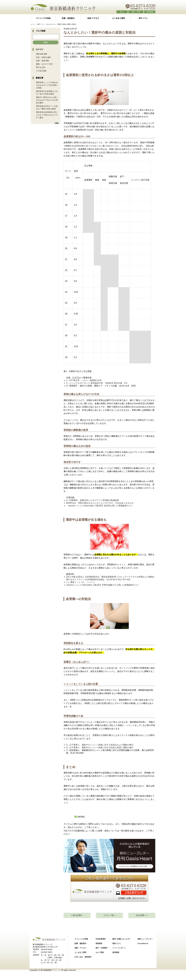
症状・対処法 (41, 57)
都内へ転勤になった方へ (122, 939)
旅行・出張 (136, 12)
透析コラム (143, 18)
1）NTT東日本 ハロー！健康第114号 (84, 380)
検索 (46, 42)
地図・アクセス (93, 18)
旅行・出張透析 (101, 948)
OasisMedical (143, 943)
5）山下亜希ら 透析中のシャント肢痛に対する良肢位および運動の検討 (100, 745)
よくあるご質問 (118, 18)
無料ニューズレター (145, 939)
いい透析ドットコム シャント (81, 582)
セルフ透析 (100, 952)
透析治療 (40, 54)
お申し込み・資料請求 (83, 957)
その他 (39, 71)
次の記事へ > (142, 915)
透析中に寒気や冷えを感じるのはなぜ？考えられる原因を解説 (47, 100)
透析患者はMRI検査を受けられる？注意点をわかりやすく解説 (47, 115)
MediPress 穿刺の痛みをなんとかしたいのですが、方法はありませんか (100, 503)
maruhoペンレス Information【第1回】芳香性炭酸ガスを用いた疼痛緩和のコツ (103, 585)
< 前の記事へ (77, 915)
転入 (122, 12)
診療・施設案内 (68, 18)
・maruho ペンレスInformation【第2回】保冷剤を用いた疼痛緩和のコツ (99, 506)
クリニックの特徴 (43, 18)
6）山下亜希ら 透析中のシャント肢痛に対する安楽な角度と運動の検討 (100, 748)
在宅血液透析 (101, 939)
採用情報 (150, 12)
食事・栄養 (41, 61)
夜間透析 (99, 943)
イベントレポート (119, 948)
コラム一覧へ (109, 915)
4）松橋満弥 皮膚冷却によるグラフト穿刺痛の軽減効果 (93, 500)
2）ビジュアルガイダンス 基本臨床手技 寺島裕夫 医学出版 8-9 (97, 383)
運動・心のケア (42, 64)
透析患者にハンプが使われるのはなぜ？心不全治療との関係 (47, 85)
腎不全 (39, 67)
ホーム (33, 24)
